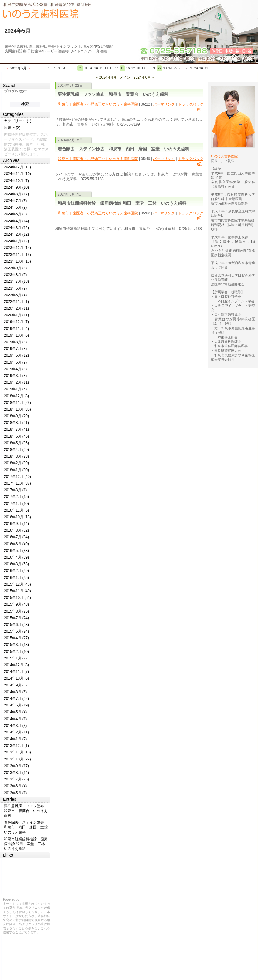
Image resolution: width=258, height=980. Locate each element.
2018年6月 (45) (16, 436)
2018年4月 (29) (16, 450)
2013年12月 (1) (16, 746)
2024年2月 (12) (16, 234)
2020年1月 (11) (16, 315)
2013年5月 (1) (15, 793)
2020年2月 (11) (16, 308)
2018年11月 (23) (17, 403)
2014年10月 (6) (16, 678)
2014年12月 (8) (16, 665)
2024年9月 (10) (16, 187)
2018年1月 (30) (16, 470)
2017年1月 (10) (16, 504)
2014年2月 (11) (16, 732)
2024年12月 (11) (17, 167)
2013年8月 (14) (16, 773)
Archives (11, 160)
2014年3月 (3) (15, 726)
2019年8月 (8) (15, 342)
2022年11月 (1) (16, 302)
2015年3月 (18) (16, 645)
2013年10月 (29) (17, 759)
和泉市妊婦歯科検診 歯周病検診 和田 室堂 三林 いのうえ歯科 (122, 203)
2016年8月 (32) (16, 530)
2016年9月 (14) (16, 524)
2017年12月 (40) (17, 477)
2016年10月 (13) (17, 517)
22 (159, 68)
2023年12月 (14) (17, 248)
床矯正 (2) (12, 128)
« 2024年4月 (106, 77)
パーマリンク (164, 104)
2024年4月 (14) (16, 221)
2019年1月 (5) (15, 389)
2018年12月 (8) (16, 396)
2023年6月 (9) (15, 288)
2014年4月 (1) (15, 719)
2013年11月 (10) (17, 752)
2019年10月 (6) (16, 335)
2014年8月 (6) (15, 692)
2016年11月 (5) (16, 510)
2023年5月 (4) (15, 295)
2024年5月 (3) (15, 214)
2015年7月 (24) (16, 618)
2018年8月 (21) (16, 423)
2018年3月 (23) (16, 456)
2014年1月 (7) (15, 739)
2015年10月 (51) (17, 598)
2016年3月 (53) (16, 564)
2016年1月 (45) (16, 578)
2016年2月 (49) (16, 571)
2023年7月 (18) (16, 281)
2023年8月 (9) (15, 275)
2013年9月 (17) (16, 766)
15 (122, 68)
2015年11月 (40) (17, 591)
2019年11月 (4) (16, 329)
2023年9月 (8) (15, 268)
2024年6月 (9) (15, 207)
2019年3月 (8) (15, 376)
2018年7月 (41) (16, 429)
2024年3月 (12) (16, 228)
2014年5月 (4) (15, 712)
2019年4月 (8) (15, 369)
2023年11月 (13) (17, 255)
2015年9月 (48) (16, 604)
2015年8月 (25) (16, 611)
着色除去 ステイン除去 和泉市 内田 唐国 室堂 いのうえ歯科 (124, 149)
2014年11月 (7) (16, 672)
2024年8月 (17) (16, 194)
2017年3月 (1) (15, 490)
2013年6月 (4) (15, 786)
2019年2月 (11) (16, 382)
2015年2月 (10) (16, 652)
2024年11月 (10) (17, 174)
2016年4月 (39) (16, 557)
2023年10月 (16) (17, 261)
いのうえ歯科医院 (224, 156)
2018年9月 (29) (16, 416)
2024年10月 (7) (16, 181)
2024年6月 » (144, 77)
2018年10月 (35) (17, 409)
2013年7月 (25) (16, 779)
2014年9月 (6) (15, 685)
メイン (125, 77)
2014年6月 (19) (16, 705)
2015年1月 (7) (15, 658)
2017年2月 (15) (16, 497)
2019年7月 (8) (15, 349)
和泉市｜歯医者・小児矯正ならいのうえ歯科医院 (98, 104)
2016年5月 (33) (16, 551)
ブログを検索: (15, 91)
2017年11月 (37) (17, 483)
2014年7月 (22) (16, 699)
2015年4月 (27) (16, 638)
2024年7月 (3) (15, 201)
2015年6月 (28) (16, 625)
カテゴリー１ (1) (18, 121)
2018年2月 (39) (16, 463)
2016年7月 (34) (16, 537)
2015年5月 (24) (16, 631)
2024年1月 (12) (16, 241)
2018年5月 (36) (16, 443)
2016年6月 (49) (16, 544)
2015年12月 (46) (17, 584)
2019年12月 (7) (16, 322)
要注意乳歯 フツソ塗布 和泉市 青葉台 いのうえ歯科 (113, 94)
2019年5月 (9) (15, 362)
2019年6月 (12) (16, 355)
